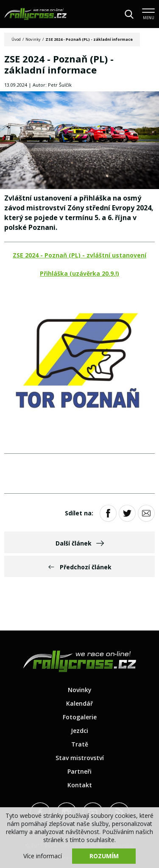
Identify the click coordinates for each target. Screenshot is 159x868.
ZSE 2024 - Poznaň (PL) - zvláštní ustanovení (79, 255)
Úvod (16, 39)
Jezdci (79, 731)
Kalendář (79, 703)
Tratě (80, 744)
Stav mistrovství (80, 758)
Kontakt (80, 785)
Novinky (33, 39)
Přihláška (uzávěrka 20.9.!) (79, 273)
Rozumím (104, 856)
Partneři (79, 771)
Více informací (43, 856)
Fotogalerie (80, 717)
